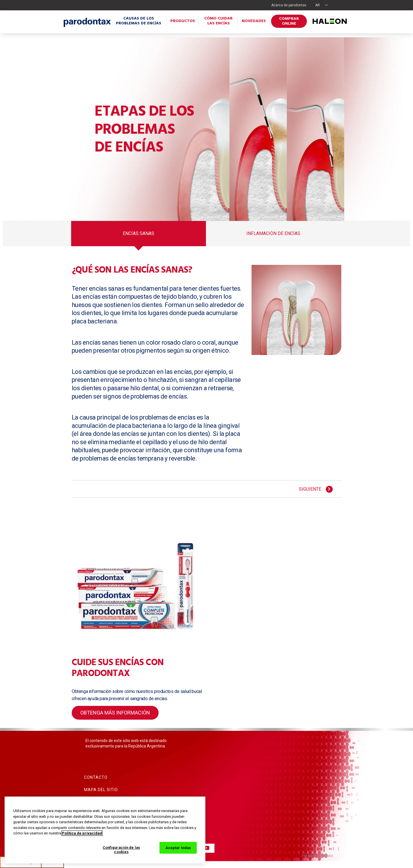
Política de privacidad (82, 833)
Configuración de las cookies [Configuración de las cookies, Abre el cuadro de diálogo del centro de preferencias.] (121, 850)
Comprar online (289, 21)
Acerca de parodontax (289, 5)
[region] (105, 830)
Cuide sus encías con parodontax (118, 668)
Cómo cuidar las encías (218, 21)
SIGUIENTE (310, 489)
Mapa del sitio (101, 790)
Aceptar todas (178, 848)
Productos (183, 21)
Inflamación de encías (273, 234)
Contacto (96, 777)
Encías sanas (139, 234)
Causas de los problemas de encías (139, 21)
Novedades (254, 21)
